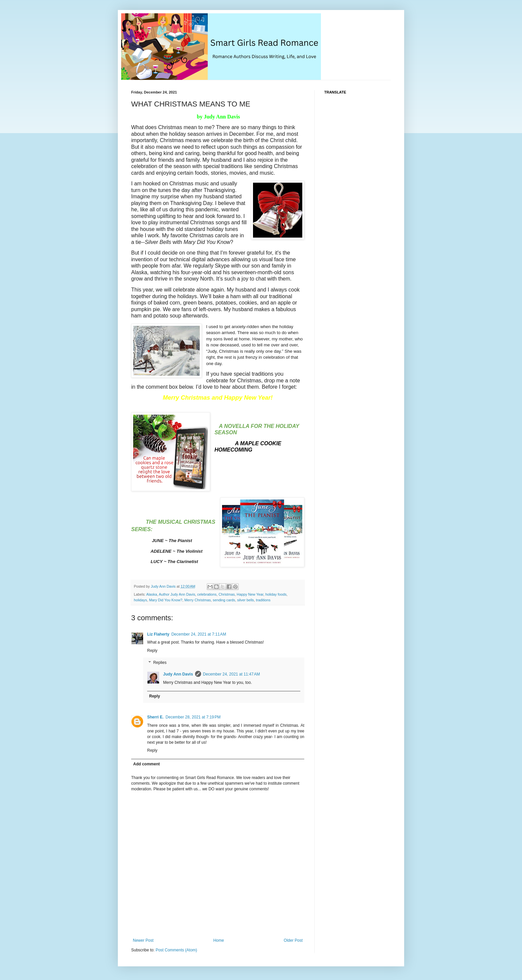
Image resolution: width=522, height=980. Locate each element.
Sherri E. (155, 717)
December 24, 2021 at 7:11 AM (199, 634)
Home (219, 940)
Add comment (146, 764)
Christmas (227, 594)
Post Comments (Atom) (176, 950)
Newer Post (143, 940)
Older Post (293, 940)
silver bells (245, 600)
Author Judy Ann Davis (177, 594)
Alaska (151, 594)
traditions (263, 600)
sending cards (224, 600)
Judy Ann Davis (178, 674)
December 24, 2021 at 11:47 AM (232, 674)
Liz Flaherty (158, 634)
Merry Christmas (198, 600)
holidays (140, 600)
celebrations (207, 594)
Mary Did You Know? (166, 600)
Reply (152, 651)
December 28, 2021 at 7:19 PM (193, 717)
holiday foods (276, 594)
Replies (160, 663)
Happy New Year (250, 594)
